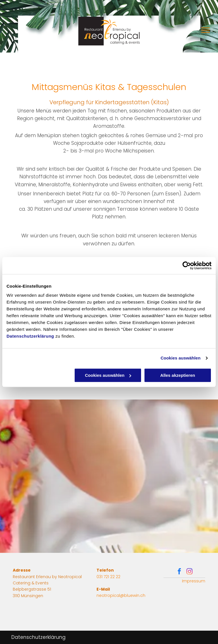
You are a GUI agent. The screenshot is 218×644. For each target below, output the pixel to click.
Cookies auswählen (181, 358)
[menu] (206, 30)
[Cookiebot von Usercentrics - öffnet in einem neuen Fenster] (187, 265)
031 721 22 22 (108, 577)
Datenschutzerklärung (30, 336)
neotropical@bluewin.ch (121, 595)
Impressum (194, 581)
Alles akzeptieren (178, 375)
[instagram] (189, 572)
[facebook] (179, 572)
